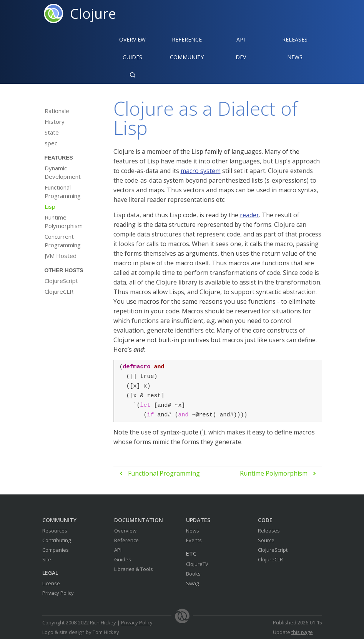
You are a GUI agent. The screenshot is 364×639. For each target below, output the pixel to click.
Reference (126, 540)
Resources (55, 531)
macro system (201, 171)
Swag (192, 583)
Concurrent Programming (63, 241)
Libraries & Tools (134, 569)
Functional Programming (63, 191)
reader (249, 215)
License (51, 583)
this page (302, 632)
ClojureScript (61, 281)
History (55, 121)
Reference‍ (187, 39)
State (52, 132)
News (295, 57)
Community (187, 57)
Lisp (50, 206)
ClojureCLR (59, 291)
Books (193, 574)
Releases (295, 39)
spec (51, 143)
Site (47, 559)
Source (266, 540)
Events (194, 540)
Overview (132, 39)
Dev (241, 57)
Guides (132, 57)
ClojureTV (197, 564)
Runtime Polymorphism (64, 221)
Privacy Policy (58, 593)
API (241, 39)
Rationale (57, 111)
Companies (56, 550)
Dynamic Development (63, 172)
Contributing (57, 540)
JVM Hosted (61, 256)
